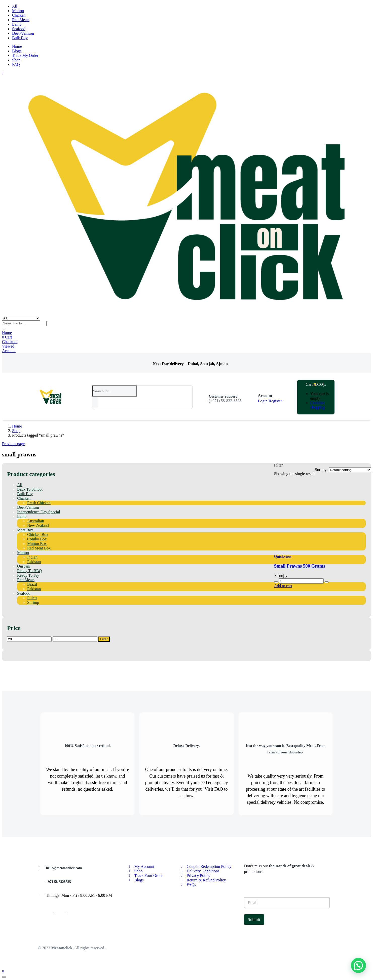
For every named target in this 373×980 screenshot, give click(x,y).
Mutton (18, 11)
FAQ (16, 65)
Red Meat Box (39, 548)
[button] (313, 384)
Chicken (19, 15)
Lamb (17, 24)
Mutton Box (37, 544)
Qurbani (24, 566)
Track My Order (25, 55)
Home (17, 46)
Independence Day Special (39, 512)
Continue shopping (318, 405)
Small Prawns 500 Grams (300, 566)
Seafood (19, 29)
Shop (16, 60)
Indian (32, 557)
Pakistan (34, 562)
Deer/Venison (23, 33)
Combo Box (37, 539)
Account (9, 351)
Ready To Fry (28, 575)
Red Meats (21, 20)
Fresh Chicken (39, 503)
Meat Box (25, 530)
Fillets (32, 598)
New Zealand (38, 525)
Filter (104, 639)
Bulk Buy (20, 38)
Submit (254, 920)
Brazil (32, 584)
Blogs (17, 51)
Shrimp (33, 602)
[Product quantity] (301, 581)
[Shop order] (350, 470)
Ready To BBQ (29, 571)
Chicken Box (38, 535)
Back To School (30, 489)
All (15, 6)
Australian (36, 521)
